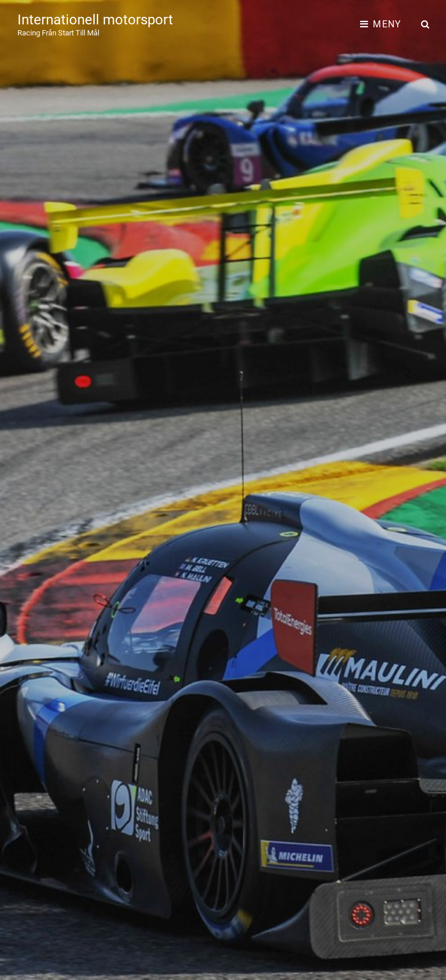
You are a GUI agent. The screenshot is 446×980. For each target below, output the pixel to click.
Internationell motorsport (95, 20)
